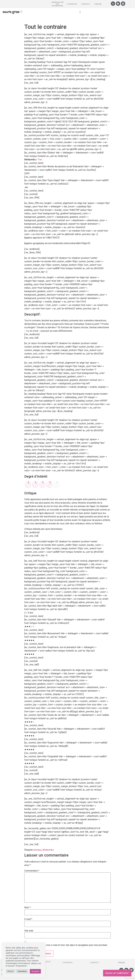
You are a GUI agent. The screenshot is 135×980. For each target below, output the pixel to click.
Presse (98, 4)
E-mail (28, 919)
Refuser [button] (11, 971)
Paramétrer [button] (22, 971)
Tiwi (40, 160)
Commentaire (32, 871)
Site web (29, 931)
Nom (27, 908)
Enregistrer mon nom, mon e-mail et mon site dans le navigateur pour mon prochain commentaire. (66, 946)
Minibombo (48, 850)
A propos (72, 4)
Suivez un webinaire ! (117, 973)
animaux (37, 850)
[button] (80, 12)
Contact (86, 4)
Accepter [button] (35, 971)
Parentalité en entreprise (58, 4)
